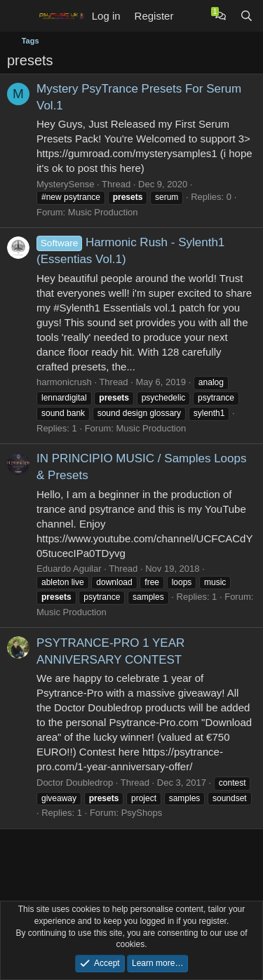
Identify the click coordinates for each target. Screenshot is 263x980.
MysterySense (65, 184)
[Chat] (221, 16)
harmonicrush (64, 382)
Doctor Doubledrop (75, 783)
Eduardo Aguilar (69, 569)
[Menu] (19, 16)
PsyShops (142, 813)
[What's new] (194, 16)
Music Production (103, 212)
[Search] (247, 16)
